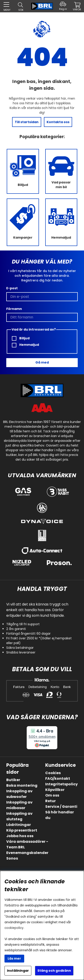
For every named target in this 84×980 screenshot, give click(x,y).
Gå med (42, 362)
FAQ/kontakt (58, 779)
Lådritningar (19, 825)
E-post (12, 288)
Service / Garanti (61, 807)
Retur (51, 801)
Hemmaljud (25, 345)
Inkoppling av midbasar (19, 805)
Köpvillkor (55, 790)
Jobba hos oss (20, 836)
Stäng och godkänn (54, 971)
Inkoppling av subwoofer (19, 794)
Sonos (12, 858)
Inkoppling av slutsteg (19, 816)
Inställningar (18, 971)
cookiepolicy (14, 928)
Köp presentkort (22, 830)
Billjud (21, 338)
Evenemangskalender (27, 853)
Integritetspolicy (61, 784)
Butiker (13, 780)
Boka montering (22, 785)
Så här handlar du (60, 815)
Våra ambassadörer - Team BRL (27, 844)
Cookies (53, 773)
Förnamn (14, 309)
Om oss (52, 795)
